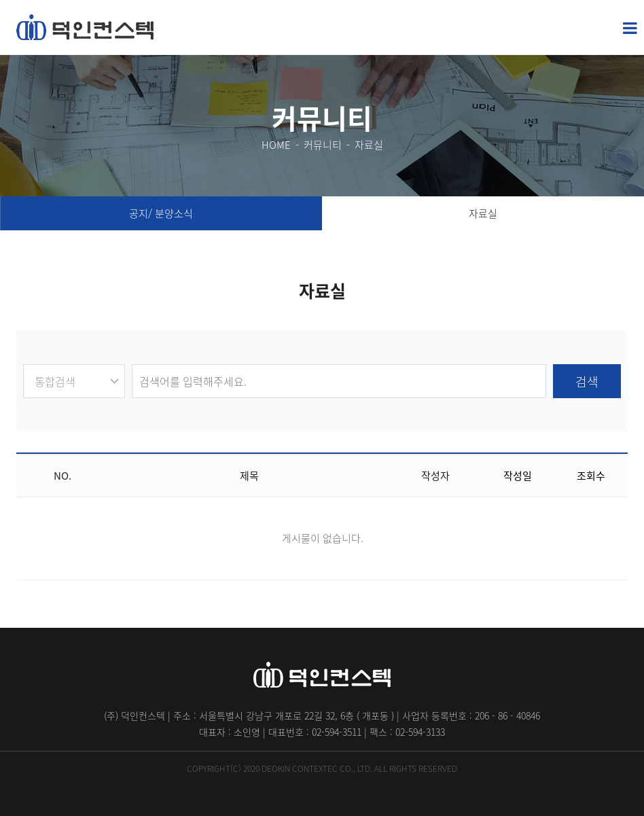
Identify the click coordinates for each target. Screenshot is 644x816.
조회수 (591, 476)
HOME (276, 145)
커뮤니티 (323, 145)
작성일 (518, 476)
